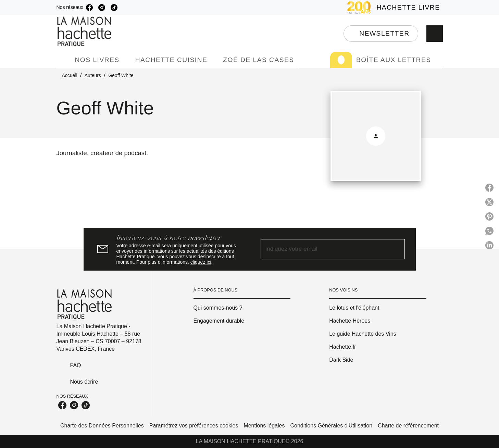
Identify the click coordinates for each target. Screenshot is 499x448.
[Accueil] (85, 31)
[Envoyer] (397, 249)
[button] (381, 34)
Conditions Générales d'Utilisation (331, 426)
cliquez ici (201, 262)
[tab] (64, 60)
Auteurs (93, 75)
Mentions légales (264, 426)
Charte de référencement (408, 426)
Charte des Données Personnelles (102, 426)
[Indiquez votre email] (324, 250)
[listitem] (89, 8)
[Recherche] (435, 34)
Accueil (70, 75)
